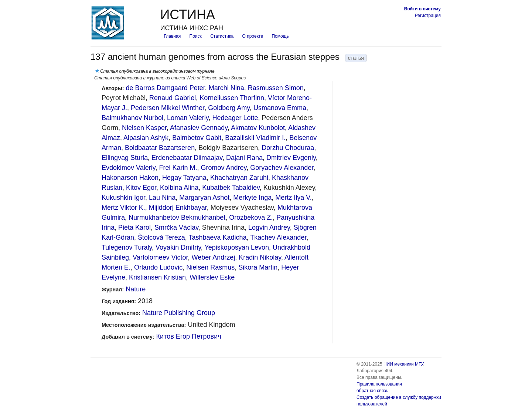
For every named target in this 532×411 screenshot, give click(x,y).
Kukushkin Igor (123, 198)
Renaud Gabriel (173, 98)
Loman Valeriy (188, 118)
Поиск (196, 36)
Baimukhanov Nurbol (132, 118)
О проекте (253, 36)
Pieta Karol (134, 227)
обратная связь (372, 391)
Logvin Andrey (269, 227)
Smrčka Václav (176, 227)
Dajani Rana (244, 158)
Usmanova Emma (280, 108)
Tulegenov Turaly (127, 247)
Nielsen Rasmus (210, 267)
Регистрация (428, 16)
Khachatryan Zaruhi (239, 178)
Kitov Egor (141, 188)
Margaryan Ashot (204, 198)
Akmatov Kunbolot (258, 128)
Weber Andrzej (214, 257)
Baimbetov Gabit (197, 138)
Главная (172, 36)
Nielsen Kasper (144, 128)
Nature (136, 289)
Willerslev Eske (212, 277)
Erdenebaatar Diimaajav (187, 158)
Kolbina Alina (179, 188)
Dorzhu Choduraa (288, 148)
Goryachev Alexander (282, 168)
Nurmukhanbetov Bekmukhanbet (177, 218)
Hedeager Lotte (235, 118)
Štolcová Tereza (161, 237)
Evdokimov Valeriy (128, 168)
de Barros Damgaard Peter (166, 88)
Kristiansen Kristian (157, 277)
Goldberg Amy (229, 108)
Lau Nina (162, 198)
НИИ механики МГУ (403, 364)
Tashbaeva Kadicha (217, 237)
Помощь (280, 36)
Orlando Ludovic (158, 267)
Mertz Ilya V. (293, 198)
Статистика (222, 36)
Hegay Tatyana (184, 178)
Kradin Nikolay (260, 257)
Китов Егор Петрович (189, 336)
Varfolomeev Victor (160, 257)
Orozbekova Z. (251, 218)
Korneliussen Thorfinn (232, 98)
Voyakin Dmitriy (178, 247)
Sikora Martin (258, 267)
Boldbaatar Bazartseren (160, 148)
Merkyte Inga (252, 198)
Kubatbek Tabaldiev (231, 188)
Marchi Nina (226, 88)
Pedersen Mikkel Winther (168, 108)
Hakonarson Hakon (130, 178)
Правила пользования (379, 384)
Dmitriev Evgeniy (291, 158)
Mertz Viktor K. (123, 208)
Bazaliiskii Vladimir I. (255, 138)
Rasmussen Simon (276, 88)
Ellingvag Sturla (125, 158)
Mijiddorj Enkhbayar (178, 208)
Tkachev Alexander (278, 237)
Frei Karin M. (178, 168)
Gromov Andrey (224, 168)
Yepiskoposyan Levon (236, 247)
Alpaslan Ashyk (146, 138)
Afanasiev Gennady (199, 128)
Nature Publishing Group (179, 313)
